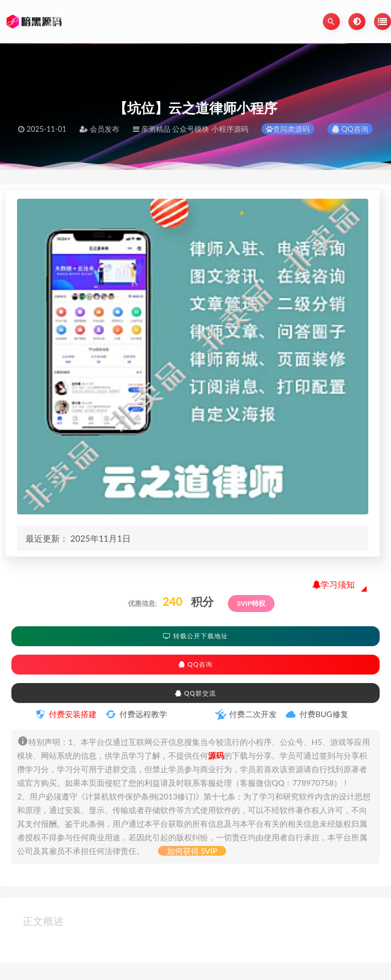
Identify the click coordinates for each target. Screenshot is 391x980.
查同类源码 (288, 129)
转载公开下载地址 (195, 636)
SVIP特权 (251, 603)
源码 (216, 755)
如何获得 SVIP (192, 851)
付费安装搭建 (73, 714)
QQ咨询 (350, 129)
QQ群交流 (195, 693)
